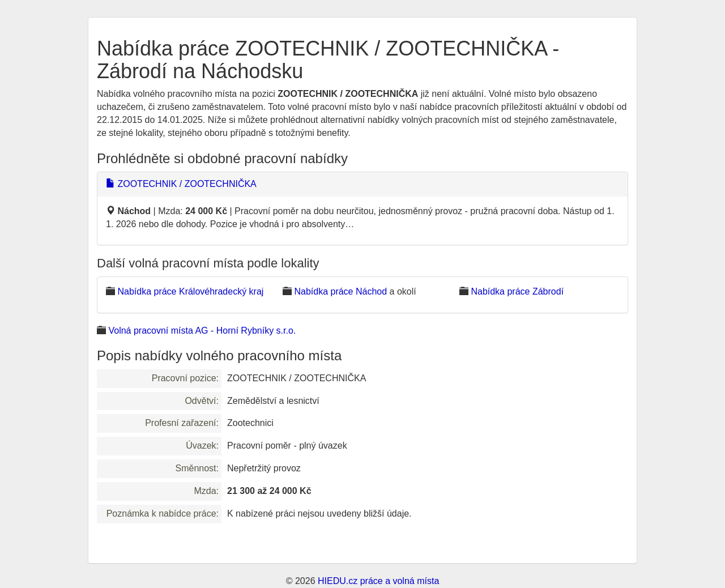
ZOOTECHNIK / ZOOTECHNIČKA (181, 184)
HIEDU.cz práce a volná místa (378, 581)
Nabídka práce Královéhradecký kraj (190, 291)
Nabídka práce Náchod (340, 291)
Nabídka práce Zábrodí (517, 291)
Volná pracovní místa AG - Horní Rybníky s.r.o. (202, 331)
